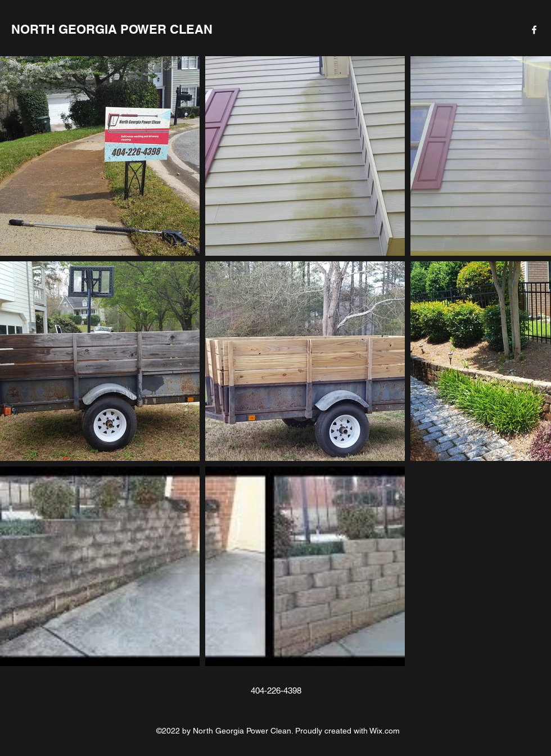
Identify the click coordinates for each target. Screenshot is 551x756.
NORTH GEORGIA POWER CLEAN (112, 29)
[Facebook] (534, 30)
